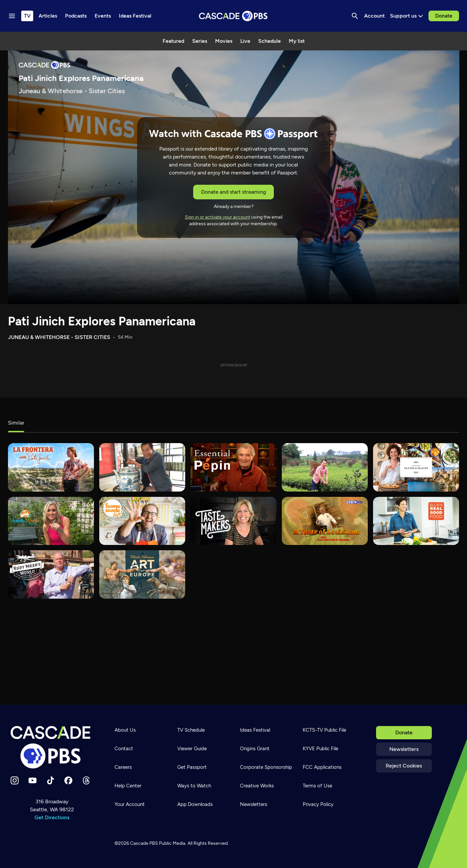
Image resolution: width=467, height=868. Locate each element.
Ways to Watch (194, 786)
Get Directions (52, 817)
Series (200, 41)
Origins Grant (255, 749)
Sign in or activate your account (218, 217)
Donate (444, 16)
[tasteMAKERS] (233, 521)
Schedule (270, 41)
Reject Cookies (404, 766)
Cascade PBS (144, 843)
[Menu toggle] (12, 16)
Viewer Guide (192, 749)
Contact (124, 749)
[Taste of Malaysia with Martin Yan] (142, 467)
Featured (173, 41)
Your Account (130, 804)
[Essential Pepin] (233, 467)
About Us (125, 730)
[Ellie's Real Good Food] (416, 521)
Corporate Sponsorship (266, 767)
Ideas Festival (255, 730)
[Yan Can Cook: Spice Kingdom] (325, 467)
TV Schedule (191, 730)
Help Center (128, 786)
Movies (224, 41)
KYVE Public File (320, 749)
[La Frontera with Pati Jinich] (51, 467)
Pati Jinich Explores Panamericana (102, 321)
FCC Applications (322, 767)
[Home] (52, 747)
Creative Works (257, 786)
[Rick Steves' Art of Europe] (142, 574)
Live (245, 41)
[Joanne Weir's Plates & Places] (416, 467)
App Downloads (195, 804)
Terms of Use (317, 786)
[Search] (355, 16)
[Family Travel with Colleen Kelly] (51, 521)
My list (297, 41)
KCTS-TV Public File (324, 730)
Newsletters (404, 749)
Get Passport (192, 767)
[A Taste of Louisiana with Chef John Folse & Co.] (325, 521)
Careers (123, 767)
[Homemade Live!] (142, 521)
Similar (16, 423)
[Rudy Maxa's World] (51, 574)
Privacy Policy (318, 804)
